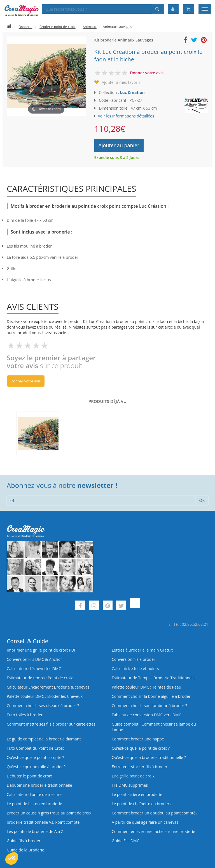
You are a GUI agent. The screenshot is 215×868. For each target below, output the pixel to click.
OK (202, 500)
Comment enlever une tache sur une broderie (153, 831)
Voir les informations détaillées (126, 116)
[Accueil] (9, 27)
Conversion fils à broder (134, 659)
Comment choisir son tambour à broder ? (149, 706)
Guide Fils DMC (126, 841)
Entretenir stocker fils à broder (140, 767)
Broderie (26, 27)
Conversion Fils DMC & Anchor (34, 659)
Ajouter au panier (119, 145)
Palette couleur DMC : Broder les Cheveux (45, 696)
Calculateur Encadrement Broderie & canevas (48, 687)
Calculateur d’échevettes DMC (34, 669)
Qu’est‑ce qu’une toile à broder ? (36, 767)
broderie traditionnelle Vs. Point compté (43, 822)
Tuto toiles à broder (25, 715)
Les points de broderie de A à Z (35, 831)
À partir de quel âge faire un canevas (145, 822)
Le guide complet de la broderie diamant (44, 739)
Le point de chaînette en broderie (142, 804)
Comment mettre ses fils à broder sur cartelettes (51, 724)
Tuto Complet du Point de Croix (35, 748)
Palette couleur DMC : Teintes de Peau (146, 687)
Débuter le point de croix (29, 776)
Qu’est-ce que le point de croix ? (141, 748)
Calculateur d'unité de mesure (34, 794)
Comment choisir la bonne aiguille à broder (151, 696)
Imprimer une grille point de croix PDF (41, 650)
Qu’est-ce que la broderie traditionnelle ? (149, 757)
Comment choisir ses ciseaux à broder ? (43, 706)
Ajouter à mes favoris (121, 82)
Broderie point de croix (57, 27)
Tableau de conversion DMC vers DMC (146, 715)
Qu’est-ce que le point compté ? (35, 757)
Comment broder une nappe (138, 739)
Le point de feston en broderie (34, 804)
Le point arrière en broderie (137, 794)
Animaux (89, 27)
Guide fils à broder (24, 841)
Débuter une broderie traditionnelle (39, 785)
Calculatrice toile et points (135, 669)
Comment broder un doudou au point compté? (155, 813)
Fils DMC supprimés (130, 785)
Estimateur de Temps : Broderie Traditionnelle (154, 678)
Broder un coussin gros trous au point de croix (49, 813)
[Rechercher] (158, 9)
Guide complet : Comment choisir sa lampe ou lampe (154, 727)
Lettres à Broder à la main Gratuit (142, 650)
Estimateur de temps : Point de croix (40, 678)
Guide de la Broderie (25, 850)
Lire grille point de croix (133, 776)
